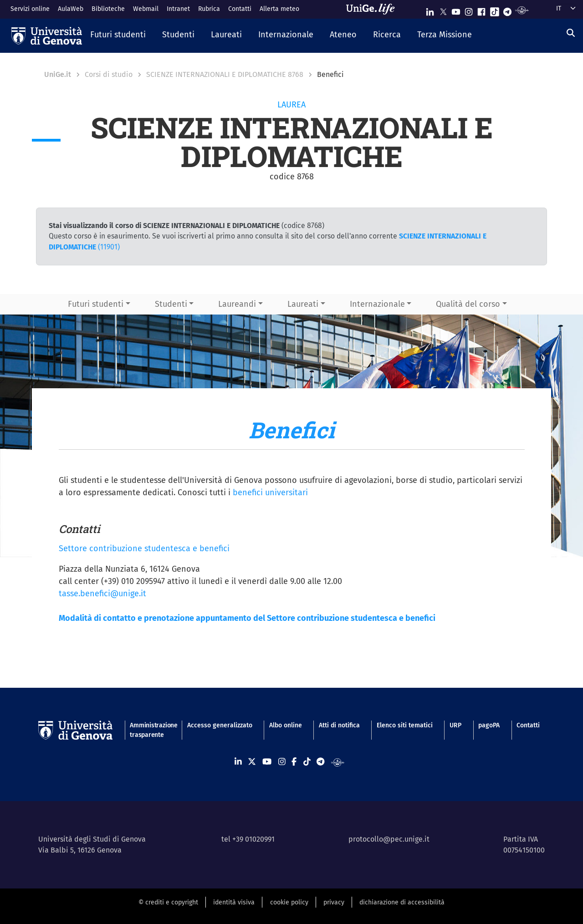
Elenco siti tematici (405, 725)
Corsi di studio (109, 74)
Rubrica (209, 9)
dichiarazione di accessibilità (402, 902)
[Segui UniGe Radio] (522, 10)
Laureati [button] (303, 304)
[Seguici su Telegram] (507, 10)
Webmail (146, 9)
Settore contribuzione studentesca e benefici (144, 548)
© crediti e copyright (168, 902)
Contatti (240, 9)
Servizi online (30, 9)
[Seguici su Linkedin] (430, 10)
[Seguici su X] (443, 10)
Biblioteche (108, 9)
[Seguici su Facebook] (481, 10)
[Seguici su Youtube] (456, 10)
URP (455, 725)
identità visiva (234, 902)
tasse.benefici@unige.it (102, 594)
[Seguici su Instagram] (469, 10)
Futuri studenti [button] (96, 304)
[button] (118, 36)
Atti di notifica (339, 725)
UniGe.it (58, 74)
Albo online (286, 725)
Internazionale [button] (377, 304)
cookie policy (289, 902)
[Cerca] (571, 33)
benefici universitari (270, 492)
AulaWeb (71, 9)
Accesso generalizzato (220, 725)
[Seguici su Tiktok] (495, 10)
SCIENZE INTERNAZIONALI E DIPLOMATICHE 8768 (225, 74)
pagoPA (489, 725)
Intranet (178, 9)
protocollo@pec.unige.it (389, 839)
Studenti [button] (171, 304)
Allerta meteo (279, 9)
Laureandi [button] (237, 304)
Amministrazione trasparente (150, 730)
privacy (334, 902)
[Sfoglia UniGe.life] (373, 9)
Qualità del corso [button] (468, 304)
